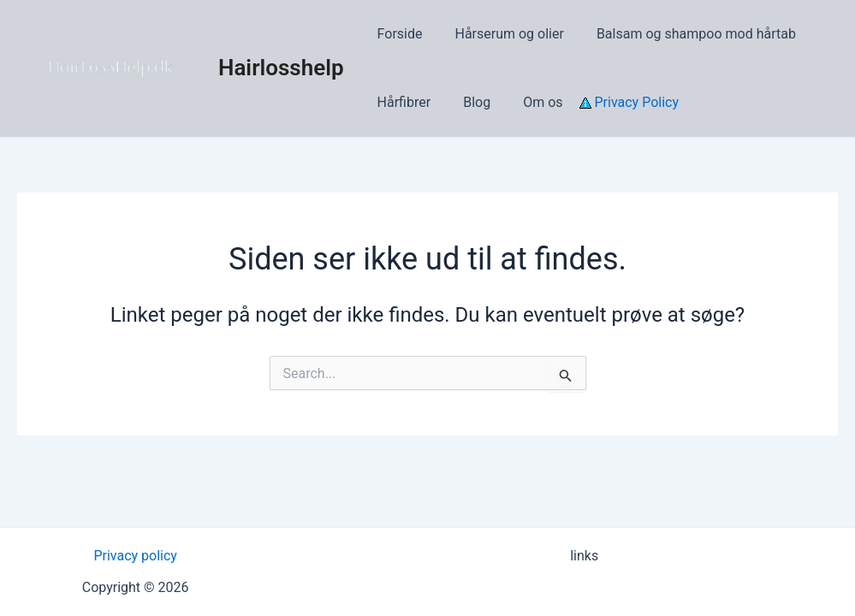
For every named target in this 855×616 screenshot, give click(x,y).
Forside (398, 34)
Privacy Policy (614, 102)
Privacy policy (135, 556)
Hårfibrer (402, 102)
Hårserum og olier (501, 34)
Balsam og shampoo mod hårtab (683, 34)
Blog (469, 102)
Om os (530, 102)
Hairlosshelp (281, 68)
